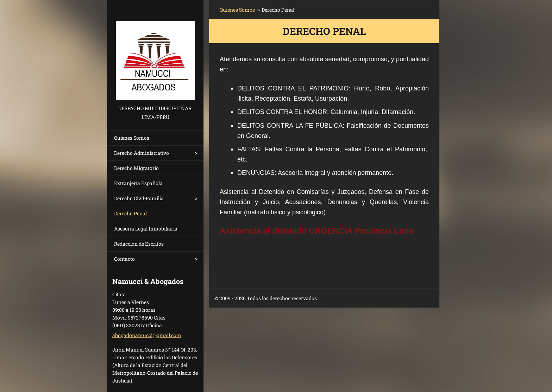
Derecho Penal (130, 213)
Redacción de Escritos (139, 244)
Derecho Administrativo (142, 153)
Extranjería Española (138, 183)
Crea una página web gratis (363, 299)
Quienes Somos (132, 138)
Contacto (124, 259)
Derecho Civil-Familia (139, 198)
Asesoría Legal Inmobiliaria (146, 229)
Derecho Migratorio (136, 168)
